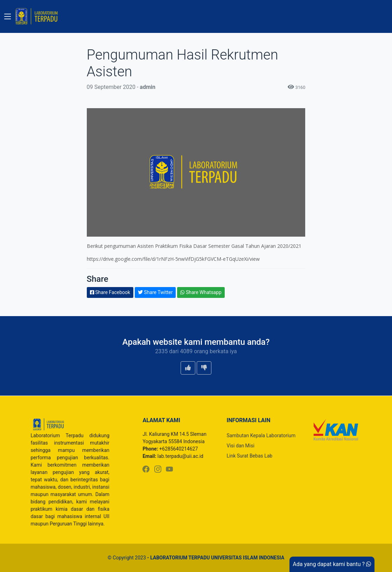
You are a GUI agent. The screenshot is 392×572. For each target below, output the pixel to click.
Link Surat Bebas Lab (249, 456)
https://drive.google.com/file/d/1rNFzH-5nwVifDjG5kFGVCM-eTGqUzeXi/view (173, 259)
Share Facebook (110, 292)
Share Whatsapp (201, 292)
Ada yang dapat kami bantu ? (332, 564)
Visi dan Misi (240, 446)
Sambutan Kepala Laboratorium (261, 435)
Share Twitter (155, 292)
